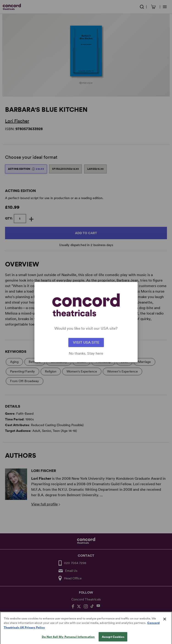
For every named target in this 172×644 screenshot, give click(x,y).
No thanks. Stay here (86, 354)
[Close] (165, 623)
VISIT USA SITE (86, 342)
